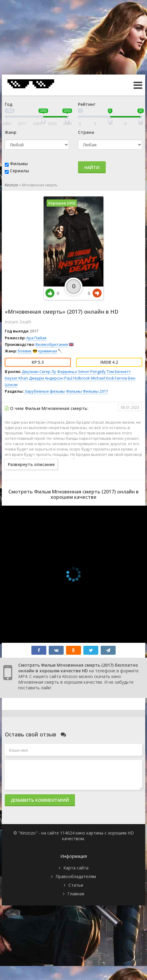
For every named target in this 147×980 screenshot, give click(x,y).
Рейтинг (87, 104)
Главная (76, 894)
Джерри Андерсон (46, 378)
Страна (86, 132)
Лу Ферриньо (64, 371)
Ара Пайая (36, 338)
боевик (25, 351)
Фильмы (19, 164)
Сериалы (19, 171)
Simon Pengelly (92, 371)
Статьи (76, 885)
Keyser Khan (16, 378)
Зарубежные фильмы (45, 391)
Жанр (11, 132)
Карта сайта (76, 868)
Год (9, 104)
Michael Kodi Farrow (109, 378)
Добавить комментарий (40, 800)
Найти (92, 167)
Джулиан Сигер (36, 371)
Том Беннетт (119, 371)
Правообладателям (76, 876)
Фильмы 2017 (95, 391)
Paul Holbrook (77, 378)
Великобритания (52, 344)
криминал (48, 351)
